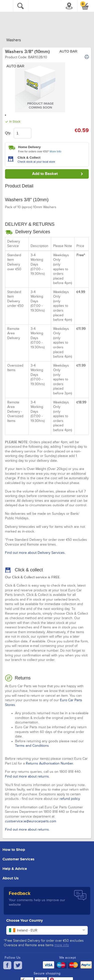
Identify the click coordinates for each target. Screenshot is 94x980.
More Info (55, 151)
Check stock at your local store (36, 162)
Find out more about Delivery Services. (35, 553)
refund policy (70, 799)
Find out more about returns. (27, 830)
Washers (14, 40)
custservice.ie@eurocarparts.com (31, 821)
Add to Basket (45, 174)
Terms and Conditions (32, 746)
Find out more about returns (27, 777)
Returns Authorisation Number (49, 764)
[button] (85, 6)
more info (62, 945)
